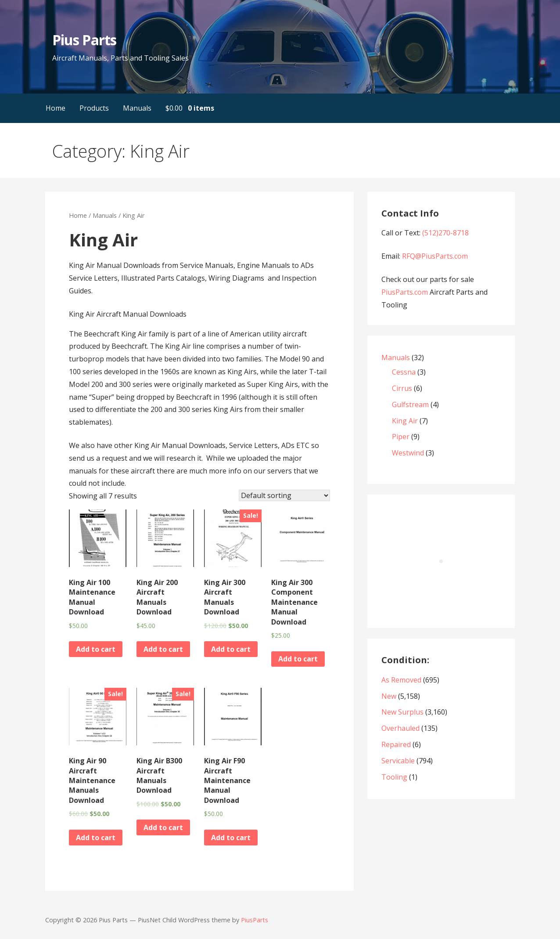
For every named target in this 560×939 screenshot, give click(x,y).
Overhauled (400, 728)
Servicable (398, 761)
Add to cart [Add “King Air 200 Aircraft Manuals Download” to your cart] (163, 649)
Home (56, 108)
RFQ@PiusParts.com (435, 256)
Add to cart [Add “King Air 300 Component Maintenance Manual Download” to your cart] (298, 659)
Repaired (396, 744)
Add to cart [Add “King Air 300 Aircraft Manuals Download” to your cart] (231, 649)
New (389, 696)
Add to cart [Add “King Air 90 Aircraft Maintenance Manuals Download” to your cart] (96, 838)
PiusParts (255, 920)
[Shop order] (284, 495)
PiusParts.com (406, 292)
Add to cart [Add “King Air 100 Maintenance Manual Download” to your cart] (96, 649)
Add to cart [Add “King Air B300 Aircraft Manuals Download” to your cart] (163, 827)
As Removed (401, 680)
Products (94, 108)
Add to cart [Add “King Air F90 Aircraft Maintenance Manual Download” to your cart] (231, 838)
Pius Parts (84, 40)
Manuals (137, 108)
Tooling (394, 777)
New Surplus (402, 712)
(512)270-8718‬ (445, 233)
